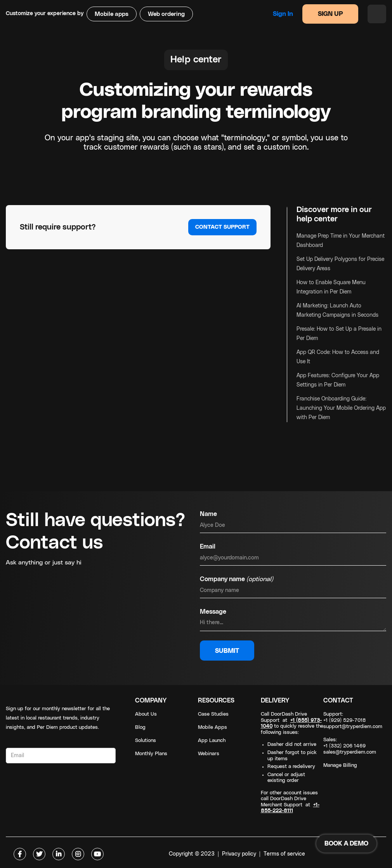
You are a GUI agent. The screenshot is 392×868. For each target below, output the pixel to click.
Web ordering (166, 14)
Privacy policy (239, 854)
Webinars (209, 754)
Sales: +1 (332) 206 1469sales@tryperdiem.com (350, 746)
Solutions (146, 741)
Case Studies (213, 714)
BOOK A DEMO (346, 844)
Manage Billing (340, 765)
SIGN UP (330, 14)
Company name (237, 579)
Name (208, 514)
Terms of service (284, 854)
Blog (140, 727)
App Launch (212, 741)
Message (213, 612)
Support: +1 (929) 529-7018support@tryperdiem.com (353, 720)
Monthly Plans (151, 754)
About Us (146, 714)
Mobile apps (112, 14)
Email (208, 547)
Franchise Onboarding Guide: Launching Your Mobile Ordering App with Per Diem (341, 408)
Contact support (222, 227)
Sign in (283, 14)
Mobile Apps (212, 727)
